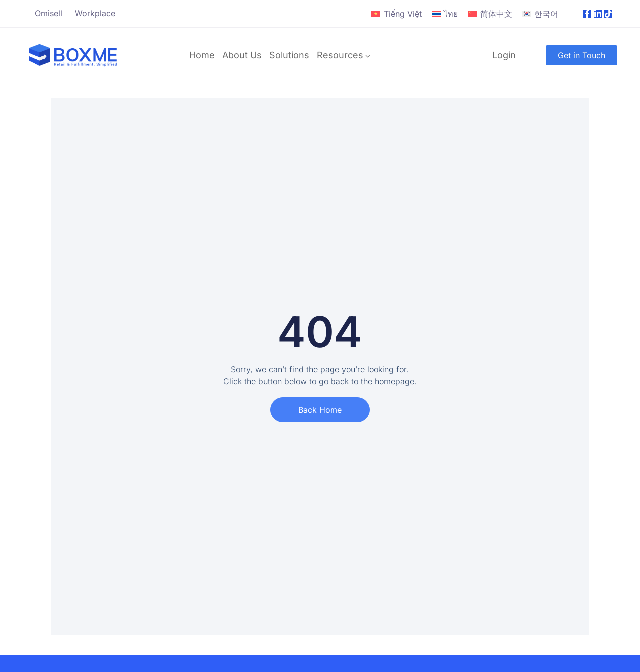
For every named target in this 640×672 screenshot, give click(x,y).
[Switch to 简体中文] (490, 14)
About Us (242, 55)
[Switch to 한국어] (540, 14)
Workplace (95, 13)
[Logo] (73, 55)
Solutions (289, 55)
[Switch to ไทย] (445, 14)
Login (504, 55)
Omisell (49, 13)
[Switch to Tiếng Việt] (396, 14)
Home (202, 55)
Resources (340, 55)
